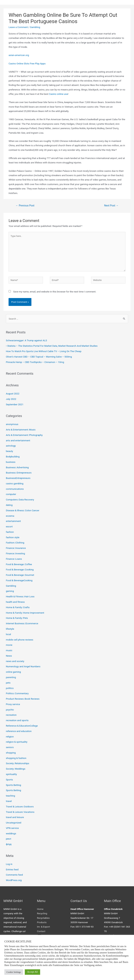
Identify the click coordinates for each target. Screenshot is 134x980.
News (9, 656)
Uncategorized (14, 823)
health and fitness (15, 602)
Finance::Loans (14, 559)
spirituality (11, 774)
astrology (11, 446)
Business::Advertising (17, 467)
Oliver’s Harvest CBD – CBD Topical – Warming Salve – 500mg (39, 357)
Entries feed (12, 869)
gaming (10, 591)
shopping (11, 753)
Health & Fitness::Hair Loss (20, 596)
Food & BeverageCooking (19, 580)
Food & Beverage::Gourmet (20, 575)
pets (8, 683)
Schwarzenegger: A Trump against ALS (27, 340)
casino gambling (15, 483)
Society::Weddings (16, 769)
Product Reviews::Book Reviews (23, 699)
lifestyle (10, 629)
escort (9, 526)
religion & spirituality (17, 742)
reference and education (19, 731)
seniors (10, 747)
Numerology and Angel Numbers (23, 666)
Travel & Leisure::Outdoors (20, 806)
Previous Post (25, 206)
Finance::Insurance (16, 548)
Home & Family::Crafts (18, 607)
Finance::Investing (16, 553)
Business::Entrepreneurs (19, 473)
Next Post (111, 206)
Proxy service (13, 704)
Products (42, 922)
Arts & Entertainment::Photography (24, 435)
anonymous (12, 424)
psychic (10, 710)
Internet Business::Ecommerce (22, 623)
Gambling (35, 27)
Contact (41, 931)
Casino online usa (58, 94)
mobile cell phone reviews (20, 640)
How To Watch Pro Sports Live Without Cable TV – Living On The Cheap (44, 351)
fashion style (13, 537)
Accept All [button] (32, 972)
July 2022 (11, 399)
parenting (11, 677)
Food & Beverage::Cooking (20, 569)
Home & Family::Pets (17, 618)
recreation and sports (17, 720)
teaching (10, 796)
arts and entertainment (18, 440)
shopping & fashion (16, 758)
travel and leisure (15, 817)
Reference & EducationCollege (22, 726)
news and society (15, 661)
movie (9, 645)
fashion (10, 532)
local (8, 634)
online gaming (13, 672)
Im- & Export (43, 927)
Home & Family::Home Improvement (25, 613)
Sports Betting (14, 785)
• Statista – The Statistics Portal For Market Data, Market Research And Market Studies (52, 346)
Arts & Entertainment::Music (21, 430)
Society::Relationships (18, 763)
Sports (9, 780)
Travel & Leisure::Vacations (20, 812)
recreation (11, 715)
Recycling (42, 913)
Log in (9, 864)
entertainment (13, 521)
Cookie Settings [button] (14, 972)
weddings (11, 833)
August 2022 (13, 394)
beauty (10, 451)
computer (11, 494)
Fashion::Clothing (15, 543)
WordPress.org (14, 880)
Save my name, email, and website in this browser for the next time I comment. (55, 292)
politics (10, 688)
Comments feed (14, 875)
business (11, 462)
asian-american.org (19, 55)
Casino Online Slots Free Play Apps (27, 63)
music (9, 650)
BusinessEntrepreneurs (18, 478)
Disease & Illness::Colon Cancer (23, 510)
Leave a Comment (18, 27)
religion (10, 737)
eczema (10, 516)
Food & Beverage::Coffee (19, 564)
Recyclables (43, 918)
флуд (9, 844)
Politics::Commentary (17, 693)
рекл (9, 839)
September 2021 (15, 404)
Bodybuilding (13, 457)
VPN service (12, 828)
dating (9, 505)
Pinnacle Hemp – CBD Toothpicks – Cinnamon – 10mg (35, 362)
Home (40, 909)
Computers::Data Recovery (20, 500)
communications (15, 489)
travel (9, 801)
